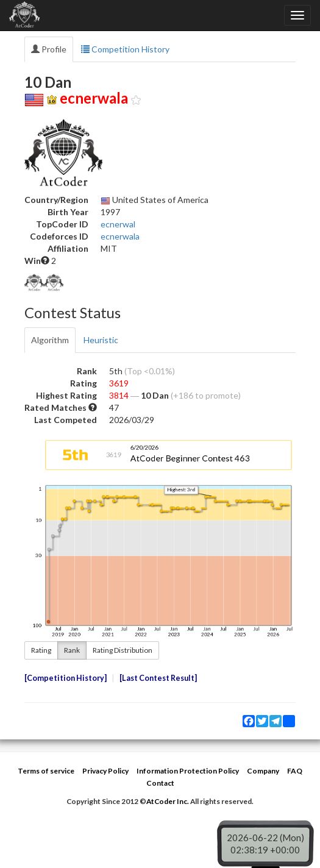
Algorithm (50, 340)
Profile (49, 49)
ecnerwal (118, 224)
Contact (160, 783)
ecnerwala (120, 236)
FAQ (295, 771)
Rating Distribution (123, 650)
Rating (41, 650)
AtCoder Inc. (168, 801)
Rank (72, 650)
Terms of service (46, 771)
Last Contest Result (158, 678)
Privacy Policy (105, 771)
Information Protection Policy (188, 771)
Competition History (125, 49)
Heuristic (101, 340)
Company (263, 771)
